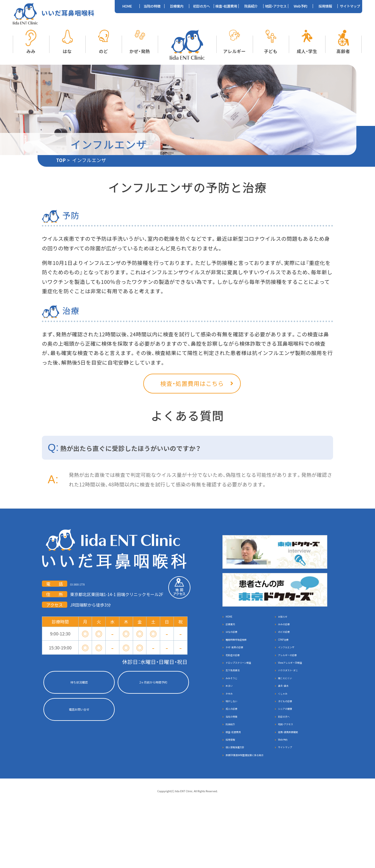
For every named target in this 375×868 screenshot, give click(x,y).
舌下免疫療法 (239, 695)
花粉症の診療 (239, 673)
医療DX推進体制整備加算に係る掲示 (248, 817)
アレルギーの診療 (296, 673)
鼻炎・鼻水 (288, 717)
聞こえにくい (291, 706)
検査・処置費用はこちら (187, 385)
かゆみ (233, 727)
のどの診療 (289, 641)
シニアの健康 (291, 749)
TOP (61, 161)
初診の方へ (201, 6)
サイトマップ (350, 6)
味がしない (237, 738)
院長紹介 (251, 6)
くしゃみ (287, 727)
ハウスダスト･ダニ (297, 695)
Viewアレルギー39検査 (301, 684)
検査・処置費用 (226, 6)
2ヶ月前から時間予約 (153, 683)
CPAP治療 (288, 652)
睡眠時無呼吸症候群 (245, 652)
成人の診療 (237, 749)
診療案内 (177, 6)
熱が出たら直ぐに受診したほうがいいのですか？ (130, 450)
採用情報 (325, 6)
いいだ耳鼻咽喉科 (69, 13)
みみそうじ (237, 706)
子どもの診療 (291, 738)
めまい (233, 717)
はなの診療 (237, 641)
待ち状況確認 (79, 683)
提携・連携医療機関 (297, 781)
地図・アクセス (276, 6)
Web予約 (301, 6)
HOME (127, 6)
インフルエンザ (293, 663)
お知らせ (287, 620)
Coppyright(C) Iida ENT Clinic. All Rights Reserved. (187, 857)
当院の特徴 (152, 6)
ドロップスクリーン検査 (250, 684)
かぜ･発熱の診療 (242, 663)
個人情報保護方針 (243, 803)
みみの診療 (289, 630)
